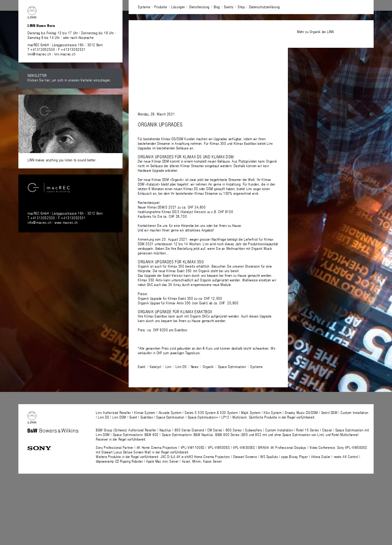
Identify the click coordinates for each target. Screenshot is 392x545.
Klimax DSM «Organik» (168, 179)
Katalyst (156, 366)
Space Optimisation (232, 366)
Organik (208, 366)
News (195, 366)
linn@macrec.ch (39, 54)
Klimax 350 (176, 266)
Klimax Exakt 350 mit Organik (188, 271)
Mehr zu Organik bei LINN (315, 32)
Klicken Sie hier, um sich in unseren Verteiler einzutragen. (69, 80)
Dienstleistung (199, 7)
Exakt (142, 366)
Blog (217, 7)
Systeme (144, 7)
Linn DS (181, 366)
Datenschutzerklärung (264, 7)
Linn (168, 366)
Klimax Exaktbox (156, 316)
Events (229, 7)
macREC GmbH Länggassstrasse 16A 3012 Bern (65, 45)
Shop (241, 7)
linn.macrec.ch (65, 54)
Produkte (161, 7)
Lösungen (178, 7)
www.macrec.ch (66, 222)
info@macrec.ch (39, 222)
